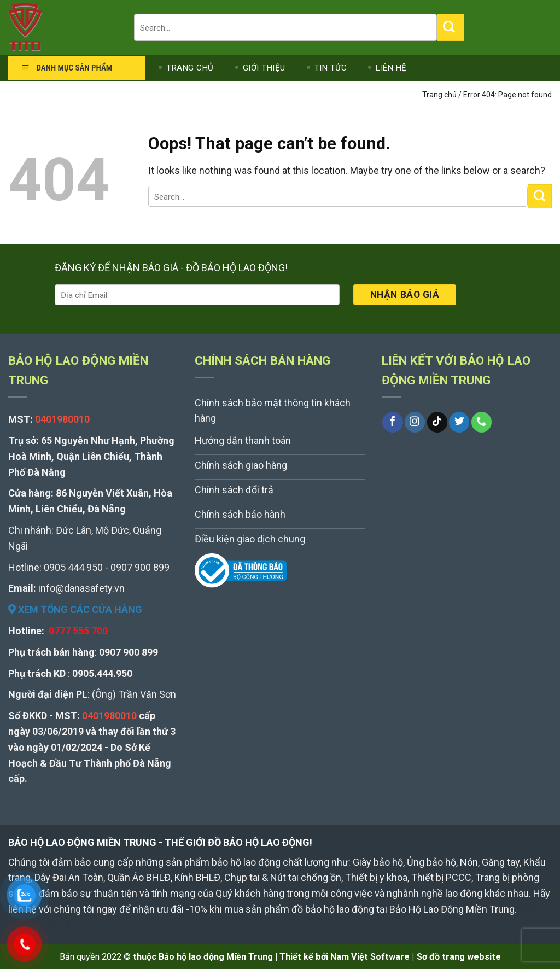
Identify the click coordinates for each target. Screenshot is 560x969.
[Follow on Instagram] (415, 422)
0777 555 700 (78, 631)
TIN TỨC (331, 68)
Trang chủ (439, 95)
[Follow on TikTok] (437, 422)
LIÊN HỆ (391, 68)
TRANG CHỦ (190, 68)
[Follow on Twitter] (459, 422)
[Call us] (482, 422)
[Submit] (451, 27)
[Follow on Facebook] (392, 422)
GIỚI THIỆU (264, 68)
